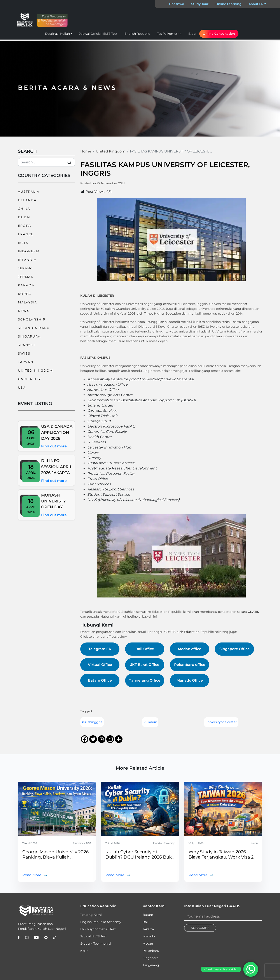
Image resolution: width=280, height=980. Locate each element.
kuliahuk (150, 722)
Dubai (24, 217)
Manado (149, 936)
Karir (84, 951)
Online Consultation (219, 34)
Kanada (26, 285)
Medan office (190, 649)
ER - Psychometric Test (98, 929)
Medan (148, 944)
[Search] (46, 162)
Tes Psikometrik (169, 34)
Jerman (26, 277)
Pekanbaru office (190, 665)
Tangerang (151, 965)
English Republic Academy (101, 922)
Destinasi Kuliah (57, 34)
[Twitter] (93, 739)
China (24, 209)
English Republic (137, 34)
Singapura (29, 336)
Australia (29, 192)
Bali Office (145, 649)
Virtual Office (100, 665)
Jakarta (148, 929)
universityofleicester (221, 722)
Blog (192, 34)
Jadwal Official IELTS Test (98, 34)
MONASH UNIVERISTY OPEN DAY (53, 501)
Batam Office (100, 680)
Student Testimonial (96, 944)
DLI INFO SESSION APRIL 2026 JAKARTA (57, 467)
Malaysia (28, 302)
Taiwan (26, 362)
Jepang (25, 268)
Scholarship (32, 319)
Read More (32, 875)
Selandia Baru (34, 328)
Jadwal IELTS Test (94, 936)
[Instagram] (110, 739)
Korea (24, 294)
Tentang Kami (91, 915)
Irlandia (27, 260)
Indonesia (29, 251)
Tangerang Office (145, 680)
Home (86, 151)
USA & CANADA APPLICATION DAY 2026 (57, 432)
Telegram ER (100, 649)
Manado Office (190, 680)
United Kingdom (35, 371)
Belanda (27, 200)
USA (22, 388)
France (26, 234)
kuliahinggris (92, 722)
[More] (119, 739)
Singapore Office (234, 649)
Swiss (24, 353)
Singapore (150, 958)
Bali (146, 922)
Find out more (54, 446)
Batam (148, 915)
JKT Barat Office (145, 665)
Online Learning (228, 4)
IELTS (23, 243)
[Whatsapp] (102, 739)
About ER (256, 4)
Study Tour (200, 4)
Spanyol (27, 345)
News (24, 311)
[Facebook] (85, 739)
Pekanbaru (151, 951)
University (29, 379)
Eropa (24, 226)
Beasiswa (177, 4)
